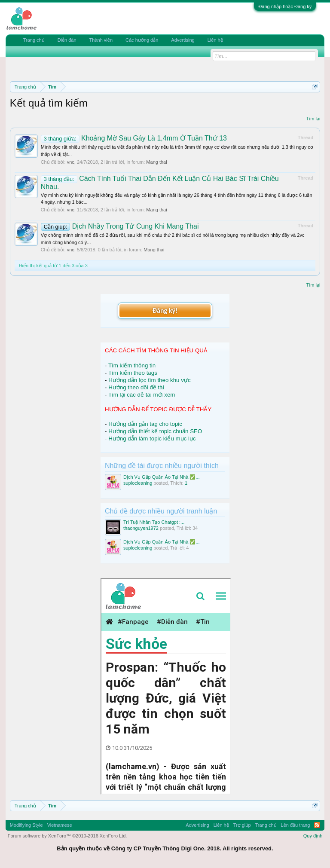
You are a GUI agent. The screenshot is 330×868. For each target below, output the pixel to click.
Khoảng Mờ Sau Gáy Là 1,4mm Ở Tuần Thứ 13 (134, 138)
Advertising (183, 40)
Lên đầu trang (296, 825)
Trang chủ (34, 40)
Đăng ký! (165, 310)
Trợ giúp (242, 825)
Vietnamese (60, 825)
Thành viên (101, 40)
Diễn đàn (67, 40)
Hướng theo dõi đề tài (136, 387)
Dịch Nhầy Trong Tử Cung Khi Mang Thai (120, 226)
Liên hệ (215, 40)
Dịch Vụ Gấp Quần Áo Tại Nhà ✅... (162, 477)
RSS (317, 825)
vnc (71, 162)
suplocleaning (138, 483)
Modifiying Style (26, 825)
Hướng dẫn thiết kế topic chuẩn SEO (155, 431)
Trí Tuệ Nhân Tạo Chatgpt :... (154, 522)
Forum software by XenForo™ (67, 836)
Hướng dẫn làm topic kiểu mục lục (152, 439)
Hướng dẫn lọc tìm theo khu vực (149, 380)
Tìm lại (313, 119)
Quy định (313, 836)
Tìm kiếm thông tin (132, 365)
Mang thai (156, 162)
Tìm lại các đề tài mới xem (142, 395)
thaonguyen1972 (141, 528)
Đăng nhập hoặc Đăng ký (285, 6)
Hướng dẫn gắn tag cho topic (145, 424)
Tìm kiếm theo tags (133, 373)
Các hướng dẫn (142, 40)
